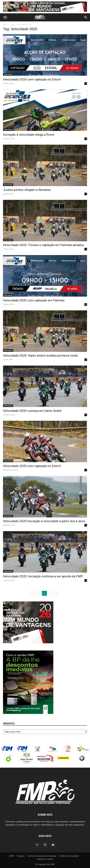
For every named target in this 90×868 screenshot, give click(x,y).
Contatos (21, 856)
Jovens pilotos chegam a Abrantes (27, 190)
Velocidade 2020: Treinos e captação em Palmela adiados (43, 245)
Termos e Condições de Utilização (42, 856)
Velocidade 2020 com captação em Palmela (34, 300)
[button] (5, 17)
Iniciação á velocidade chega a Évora (29, 135)
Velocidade (8, 74)
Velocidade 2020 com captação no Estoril (32, 79)
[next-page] (57, 593)
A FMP (11, 856)
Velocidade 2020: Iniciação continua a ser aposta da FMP (43, 576)
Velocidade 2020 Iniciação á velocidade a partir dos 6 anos (44, 521)
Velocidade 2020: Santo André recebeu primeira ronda (40, 356)
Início (5, 24)
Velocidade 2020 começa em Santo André (32, 411)
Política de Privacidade (69, 856)
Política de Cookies (45, 859)
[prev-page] (32, 593)
